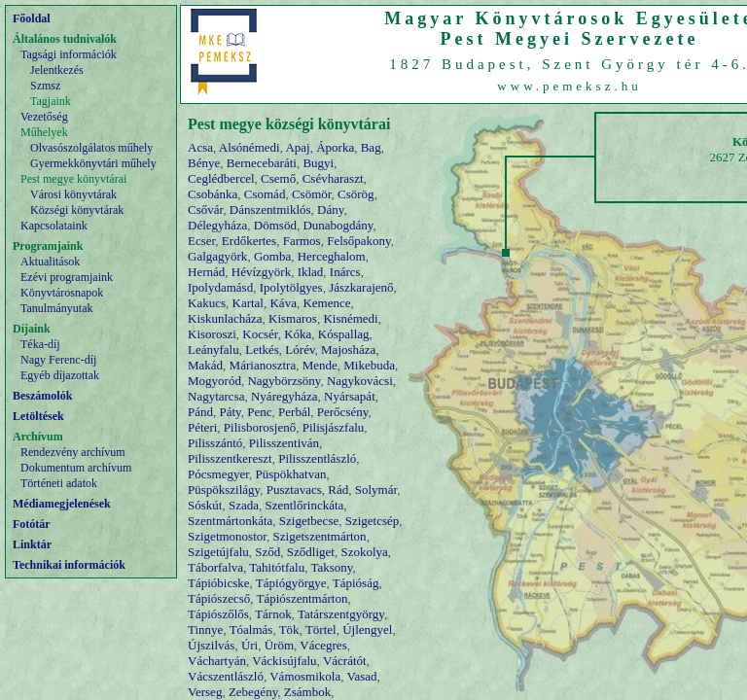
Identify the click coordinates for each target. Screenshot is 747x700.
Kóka (298, 334)
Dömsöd (275, 225)
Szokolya (364, 552)
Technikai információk (69, 565)
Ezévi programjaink (67, 277)
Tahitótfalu (277, 567)
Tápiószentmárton (302, 598)
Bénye (204, 163)
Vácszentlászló (226, 676)
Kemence (326, 303)
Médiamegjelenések (62, 504)
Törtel (321, 630)
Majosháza (348, 350)
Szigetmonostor (227, 536)
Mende (320, 365)
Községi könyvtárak (77, 210)
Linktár (32, 544)
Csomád (265, 194)
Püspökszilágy (224, 490)
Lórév (300, 350)
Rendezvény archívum (73, 452)
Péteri (202, 427)
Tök (289, 630)
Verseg (205, 692)
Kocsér (260, 334)
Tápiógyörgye (291, 583)
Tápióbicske (219, 583)
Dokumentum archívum (76, 468)
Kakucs (207, 303)
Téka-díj (40, 344)
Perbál (294, 412)
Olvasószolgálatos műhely (91, 148)
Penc (259, 412)
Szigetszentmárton (320, 536)
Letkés (262, 350)
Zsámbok (307, 692)
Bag (371, 147)
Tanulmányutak (56, 308)
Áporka (335, 147)
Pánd (200, 412)
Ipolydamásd (220, 287)
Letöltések (38, 416)
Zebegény (253, 692)
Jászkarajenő (361, 287)
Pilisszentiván (284, 443)
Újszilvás (211, 645)
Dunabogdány (338, 225)
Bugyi (318, 163)
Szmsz (45, 86)
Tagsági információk (69, 54)
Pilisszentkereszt (230, 458)
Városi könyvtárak (73, 194)
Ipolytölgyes (291, 287)
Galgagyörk (217, 256)
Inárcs (345, 272)
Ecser (201, 241)
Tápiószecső (219, 598)
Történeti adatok (59, 483)
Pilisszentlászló (317, 458)
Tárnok (273, 614)
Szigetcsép (373, 521)
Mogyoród (214, 381)
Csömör (312, 194)
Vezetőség (44, 117)
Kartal (248, 303)
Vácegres (323, 645)
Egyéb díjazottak (60, 375)
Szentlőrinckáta (304, 505)
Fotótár (32, 524)
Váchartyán (217, 661)
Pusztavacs (294, 490)
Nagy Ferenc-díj (58, 360)
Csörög (356, 194)
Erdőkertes (249, 241)
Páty (231, 412)
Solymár (376, 490)
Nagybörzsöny (284, 381)
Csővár (205, 210)
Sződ (267, 552)
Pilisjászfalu (334, 427)
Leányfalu (213, 350)
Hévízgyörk (261, 272)
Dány (330, 210)
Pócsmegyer (218, 474)
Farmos (302, 241)
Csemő (278, 178)
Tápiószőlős (218, 614)
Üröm (279, 645)
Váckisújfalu (284, 661)
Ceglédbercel (221, 178)
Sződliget (311, 552)
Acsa (200, 147)
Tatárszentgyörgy (341, 614)
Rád (338, 490)
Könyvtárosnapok (62, 293)
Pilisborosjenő (260, 427)
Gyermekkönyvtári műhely (93, 163)
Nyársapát (350, 396)
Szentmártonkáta (230, 521)
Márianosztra (263, 365)
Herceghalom (332, 256)
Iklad (311, 272)
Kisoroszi (212, 334)
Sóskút (205, 505)
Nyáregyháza (285, 396)
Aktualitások (50, 262)
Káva (283, 303)
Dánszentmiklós (270, 210)
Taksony (331, 567)
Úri (249, 645)
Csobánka (213, 194)
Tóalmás (251, 630)
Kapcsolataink (54, 226)
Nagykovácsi (360, 381)
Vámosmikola (305, 676)
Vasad (361, 676)
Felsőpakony (359, 241)
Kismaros (293, 318)
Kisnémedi (350, 318)
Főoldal (32, 18)
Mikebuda (369, 365)
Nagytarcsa (216, 396)
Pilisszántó (215, 443)
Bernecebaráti (262, 163)
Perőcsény (343, 412)
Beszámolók (42, 396)
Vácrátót (345, 661)
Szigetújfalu (218, 552)
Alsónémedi (249, 147)
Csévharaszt (333, 178)
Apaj (297, 147)
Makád (205, 365)
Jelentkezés (57, 70)
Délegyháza (217, 225)
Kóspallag (344, 334)
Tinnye (205, 630)
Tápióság (356, 583)
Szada (244, 505)
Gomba (272, 256)
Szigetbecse (309, 521)
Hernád (206, 272)
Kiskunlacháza (225, 318)
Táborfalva (215, 567)
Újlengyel (367, 630)
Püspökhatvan (291, 474)
